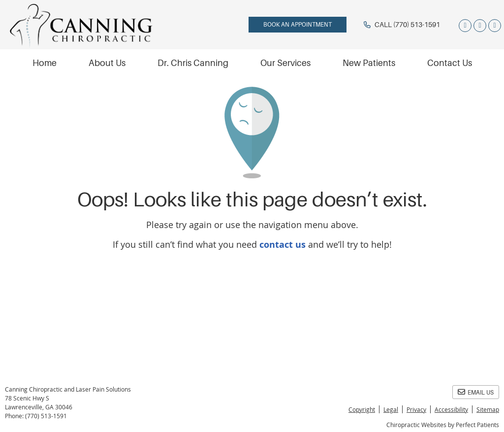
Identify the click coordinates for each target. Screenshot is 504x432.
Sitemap (488, 409)
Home (45, 63)
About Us (107, 63)
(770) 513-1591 (417, 25)
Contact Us (450, 63)
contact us (283, 245)
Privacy (416, 409)
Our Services (285, 63)
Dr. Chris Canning (193, 63)
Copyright (362, 409)
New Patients (369, 63)
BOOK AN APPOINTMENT (298, 25)
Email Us (476, 392)
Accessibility (451, 409)
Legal (391, 409)
